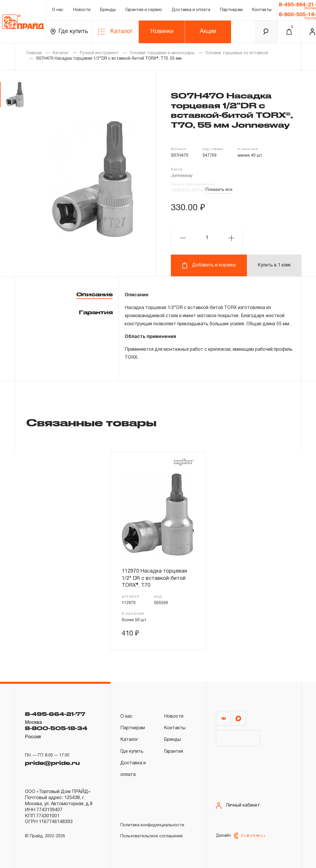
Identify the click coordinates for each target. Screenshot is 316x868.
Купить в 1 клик (274, 265)
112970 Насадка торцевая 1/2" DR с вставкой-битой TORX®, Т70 (154, 578)
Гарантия (96, 312)
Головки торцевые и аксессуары (162, 53)
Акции (208, 32)
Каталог (116, 32)
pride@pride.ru (52, 763)
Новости (82, 10)
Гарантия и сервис (144, 10)
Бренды (108, 10)
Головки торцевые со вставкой (237, 53)
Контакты (262, 10)
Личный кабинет (238, 806)
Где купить (69, 32)
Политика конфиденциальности (152, 825)
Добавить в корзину (209, 265)
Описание (95, 294)
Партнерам (231, 10)
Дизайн (241, 836)
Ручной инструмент (99, 53)
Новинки (162, 32)
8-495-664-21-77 (55, 714)
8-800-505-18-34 (56, 728)
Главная (34, 53)
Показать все (219, 190)
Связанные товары (91, 422)
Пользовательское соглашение (151, 836)
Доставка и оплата (191, 10)
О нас (58, 10)
